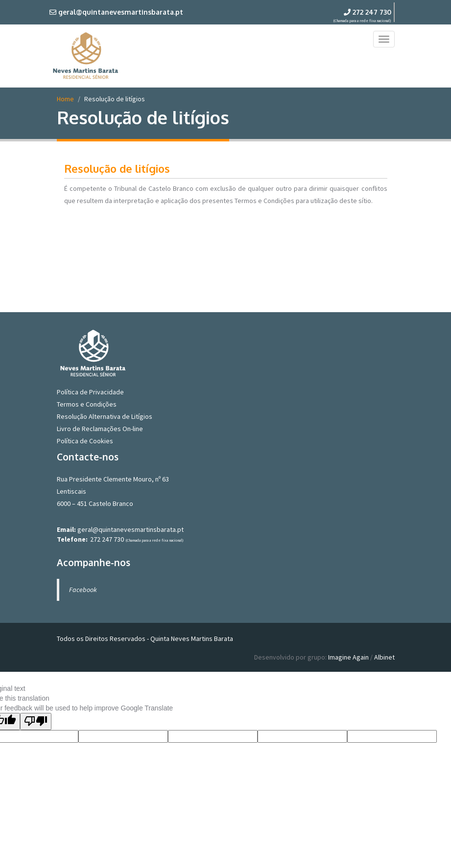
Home (65, 99)
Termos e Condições (87, 404)
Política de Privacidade (90, 392)
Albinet (384, 657)
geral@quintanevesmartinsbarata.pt (131, 529)
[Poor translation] (36, 721)
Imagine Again (348, 657)
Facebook (83, 590)
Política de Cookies (85, 441)
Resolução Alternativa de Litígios (105, 416)
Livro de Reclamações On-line (100, 429)
